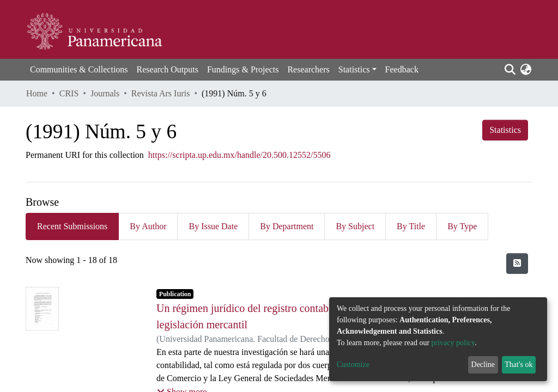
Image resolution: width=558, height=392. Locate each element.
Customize (353, 365)
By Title (411, 226)
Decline (483, 365)
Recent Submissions (72, 226)
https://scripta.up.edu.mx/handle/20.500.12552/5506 (239, 155)
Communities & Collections (79, 69)
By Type (462, 226)
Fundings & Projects (243, 69)
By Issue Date (213, 226)
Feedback (402, 69)
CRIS (69, 93)
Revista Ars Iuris (161, 93)
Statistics (505, 130)
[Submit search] (510, 70)
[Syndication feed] (517, 264)
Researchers (308, 69)
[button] (526, 70)
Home (37, 93)
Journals (105, 93)
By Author (148, 226)
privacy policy (453, 343)
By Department (287, 226)
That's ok (518, 365)
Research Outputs (168, 69)
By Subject (355, 226)
